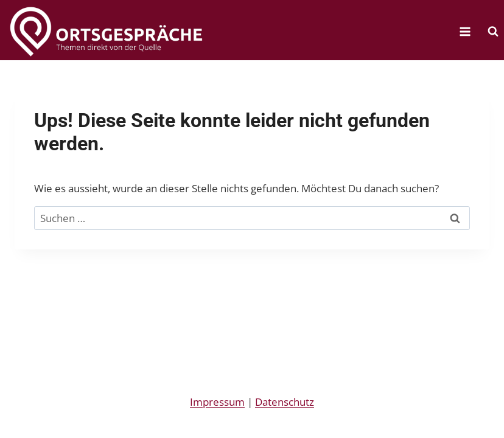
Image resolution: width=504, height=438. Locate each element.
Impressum (217, 402)
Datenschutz (285, 402)
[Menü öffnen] (465, 31)
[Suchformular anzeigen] (493, 32)
